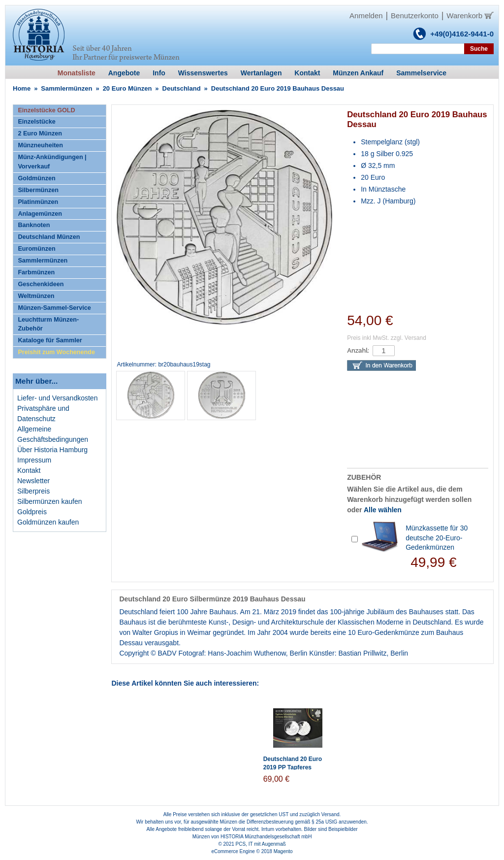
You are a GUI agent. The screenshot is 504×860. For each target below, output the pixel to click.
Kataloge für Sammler (50, 340)
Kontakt (29, 470)
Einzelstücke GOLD (46, 110)
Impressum (34, 460)
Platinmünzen (38, 202)
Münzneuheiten (40, 145)
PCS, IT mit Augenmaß (261, 844)
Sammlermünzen (66, 88)
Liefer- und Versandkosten (57, 398)
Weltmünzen (36, 296)
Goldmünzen (36, 178)
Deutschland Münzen (49, 237)
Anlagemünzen (40, 214)
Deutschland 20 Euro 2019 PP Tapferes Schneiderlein (293, 767)
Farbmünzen (36, 272)
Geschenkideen (41, 284)
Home (22, 88)
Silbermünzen (38, 190)
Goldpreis (32, 512)
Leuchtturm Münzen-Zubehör (48, 324)
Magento (283, 851)
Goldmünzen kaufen (48, 522)
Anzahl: (358, 350)
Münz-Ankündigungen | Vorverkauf (52, 162)
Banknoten (34, 225)
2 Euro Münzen (40, 133)
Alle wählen (383, 510)
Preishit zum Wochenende (56, 352)
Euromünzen (36, 249)
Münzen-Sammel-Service (54, 308)
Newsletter (33, 481)
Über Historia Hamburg (52, 450)
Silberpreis (33, 491)
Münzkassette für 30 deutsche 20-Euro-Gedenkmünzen (437, 538)
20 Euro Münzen (127, 88)
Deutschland (182, 88)
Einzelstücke (36, 122)
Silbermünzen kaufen (50, 501)
